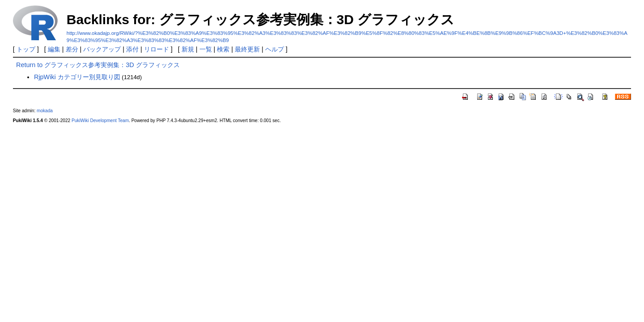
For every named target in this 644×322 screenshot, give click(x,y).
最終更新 (247, 49)
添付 (132, 49)
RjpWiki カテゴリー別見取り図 (77, 77)
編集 (54, 49)
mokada (45, 111)
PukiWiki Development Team (100, 121)
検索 (223, 49)
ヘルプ (275, 49)
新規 (188, 49)
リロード (157, 49)
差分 (72, 49)
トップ (26, 49)
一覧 (206, 49)
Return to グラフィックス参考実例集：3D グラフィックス (98, 65)
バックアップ (102, 49)
